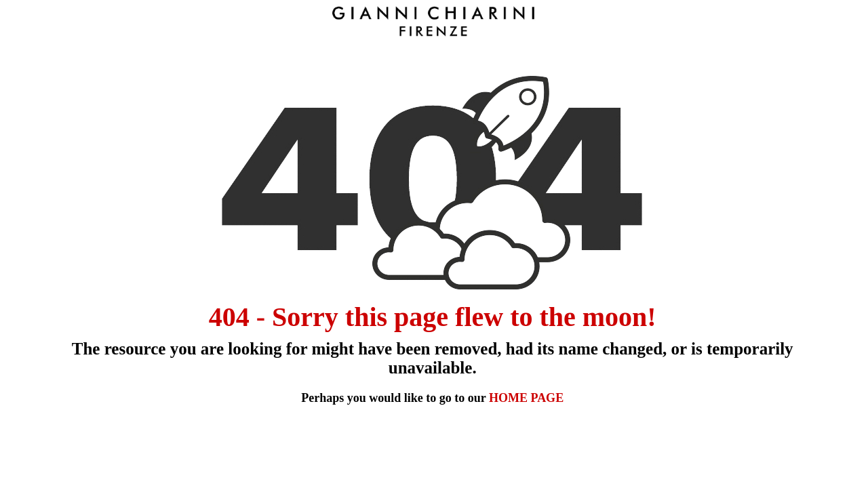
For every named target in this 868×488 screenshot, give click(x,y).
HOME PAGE (526, 398)
